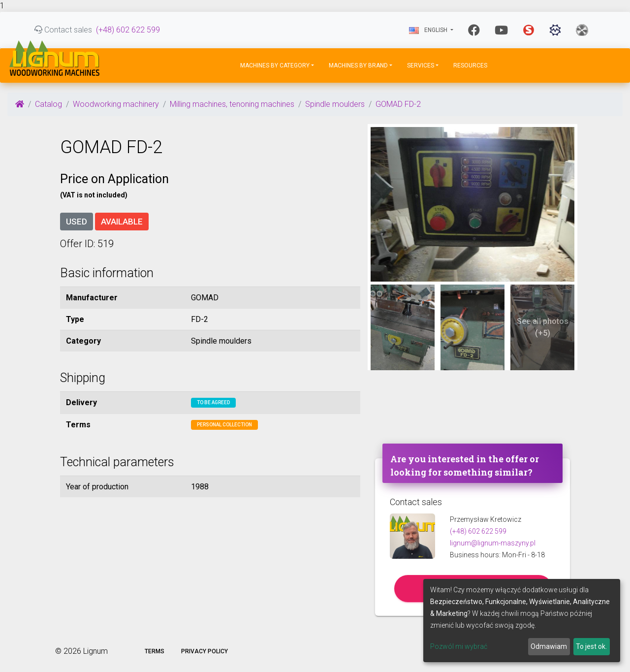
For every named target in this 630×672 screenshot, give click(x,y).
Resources (470, 65)
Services (421, 65)
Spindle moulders (335, 104)
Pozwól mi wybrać (459, 646)
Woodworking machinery (116, 104)
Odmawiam (549, 646)
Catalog (48, 104)
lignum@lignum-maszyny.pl (493, 543)
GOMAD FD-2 (398, 104)
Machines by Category (275, 65)
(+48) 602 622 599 (128, 30)
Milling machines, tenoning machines (232, 104)
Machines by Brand (358, 65)
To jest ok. (591, 646)
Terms (155, 651)
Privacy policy (205, 651)
